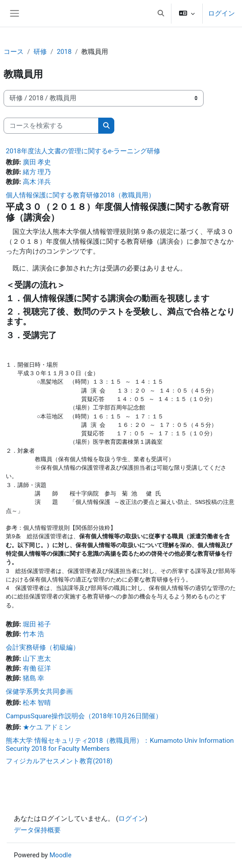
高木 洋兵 (37, 182)
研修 (40, 52)
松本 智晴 (37, 703)
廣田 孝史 (37, 162)
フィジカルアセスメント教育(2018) (59, 761)
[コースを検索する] (51, 126)
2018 (64, 52)
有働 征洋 (37, 668)
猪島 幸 (34, 678)
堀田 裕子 (37, 624)
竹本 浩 (34, 634)
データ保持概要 (37, 830)
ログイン (221, 13)
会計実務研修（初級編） (43, 647)
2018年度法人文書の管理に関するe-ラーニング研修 (83, 151)
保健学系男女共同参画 (39, 692)
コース (14, 52)
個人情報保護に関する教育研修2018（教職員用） (80, 195)
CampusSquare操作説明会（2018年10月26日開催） (84, 716)
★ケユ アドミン (47, 727)
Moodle (60, 855)
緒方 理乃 (37, 172)
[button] (161, 13)
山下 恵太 (37, 659)
